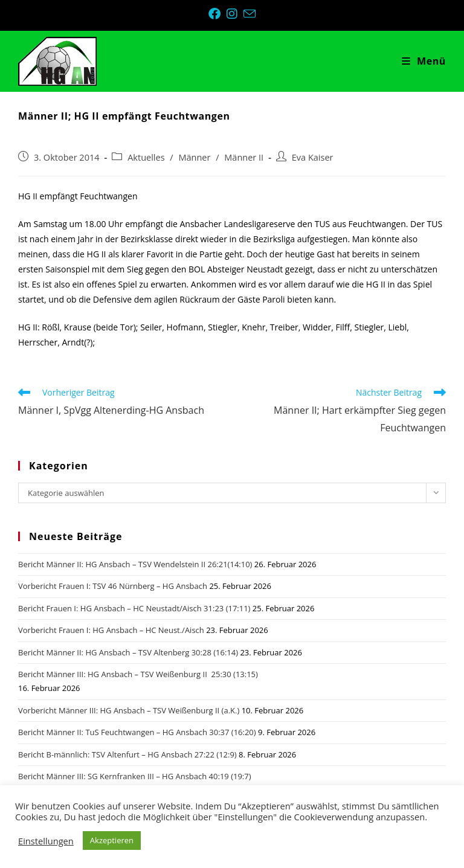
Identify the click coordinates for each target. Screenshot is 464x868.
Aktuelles (146, 157)
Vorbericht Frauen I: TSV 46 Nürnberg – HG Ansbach (113, 586)
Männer (194, 157)
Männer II (244, 157)
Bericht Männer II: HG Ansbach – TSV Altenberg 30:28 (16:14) (128, 652)
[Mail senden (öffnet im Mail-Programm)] (250, 14)
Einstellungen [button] (46, 841)
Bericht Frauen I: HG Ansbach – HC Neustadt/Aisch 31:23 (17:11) (134, 608)
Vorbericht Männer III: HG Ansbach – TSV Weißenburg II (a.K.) (129, 710)
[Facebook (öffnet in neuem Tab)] (217, 14)
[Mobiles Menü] (424, 61)
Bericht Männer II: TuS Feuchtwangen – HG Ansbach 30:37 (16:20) (137, 732)
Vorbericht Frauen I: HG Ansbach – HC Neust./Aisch (111, 630)
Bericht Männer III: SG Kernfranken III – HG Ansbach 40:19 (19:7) (135, 776)
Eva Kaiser (313, 157)
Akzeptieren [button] (112, 840)
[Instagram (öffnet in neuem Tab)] (235, 14)
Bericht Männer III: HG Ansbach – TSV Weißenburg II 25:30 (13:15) (138, 674)
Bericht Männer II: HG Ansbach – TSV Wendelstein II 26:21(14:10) (135, 564)
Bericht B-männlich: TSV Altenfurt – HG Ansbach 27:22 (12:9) (127, 754)
